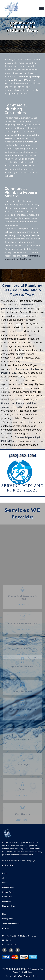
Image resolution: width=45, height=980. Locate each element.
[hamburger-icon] (41, 9)
